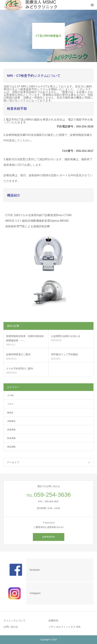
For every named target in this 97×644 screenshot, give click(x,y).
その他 (10, 395)
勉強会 (10, 413)
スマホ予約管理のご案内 (20, 368)
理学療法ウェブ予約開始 (64, 354)
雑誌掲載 (11, 447)
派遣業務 (11, 430)
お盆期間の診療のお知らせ (66, 336)
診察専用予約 (49, 537)
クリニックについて (15, 620)
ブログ (10, 404)
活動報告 (11, 421)
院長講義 (11, 438)
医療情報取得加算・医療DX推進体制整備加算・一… (25, 338)
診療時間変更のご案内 (18, 354)
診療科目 (53, 620)
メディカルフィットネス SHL (65, 627)
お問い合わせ (11, 627)
